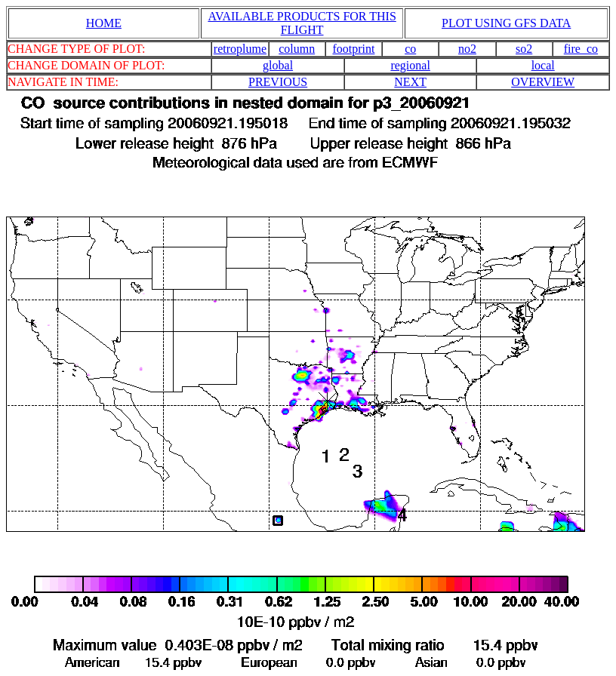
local (543, 65)
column (297, 49)
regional (410, 65)
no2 (467, 49)
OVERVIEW (543, 82)
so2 (524, 49)
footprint (353, 49)
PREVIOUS (278, 82)
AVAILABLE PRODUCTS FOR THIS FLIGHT (302, 23)
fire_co (581, 49)
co (410, 49)
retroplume (240, 49)
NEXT (410, 82)
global (278, 65)
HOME (104, 23)
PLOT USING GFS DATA (506, 23)
